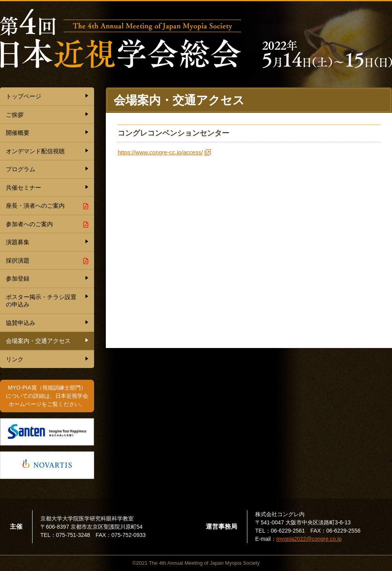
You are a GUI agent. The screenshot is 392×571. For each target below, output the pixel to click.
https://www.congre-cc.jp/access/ (160, 152)
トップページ (24, 96)
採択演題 (18, 260)
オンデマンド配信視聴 (35, 151)
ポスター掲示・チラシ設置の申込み (41, 301)
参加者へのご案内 (29, 224)
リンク (15, 359)
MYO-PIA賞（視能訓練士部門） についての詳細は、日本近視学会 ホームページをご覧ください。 (47, 396)
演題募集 (18, 242)
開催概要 (18, 133)
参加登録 (18, 278)
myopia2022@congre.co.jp (309, 539)
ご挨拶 (15, 115)
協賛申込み (21, 323)
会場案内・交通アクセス (38, 341)
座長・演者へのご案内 (35, 206)
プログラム (21, 169)
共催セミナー (24, 188)
